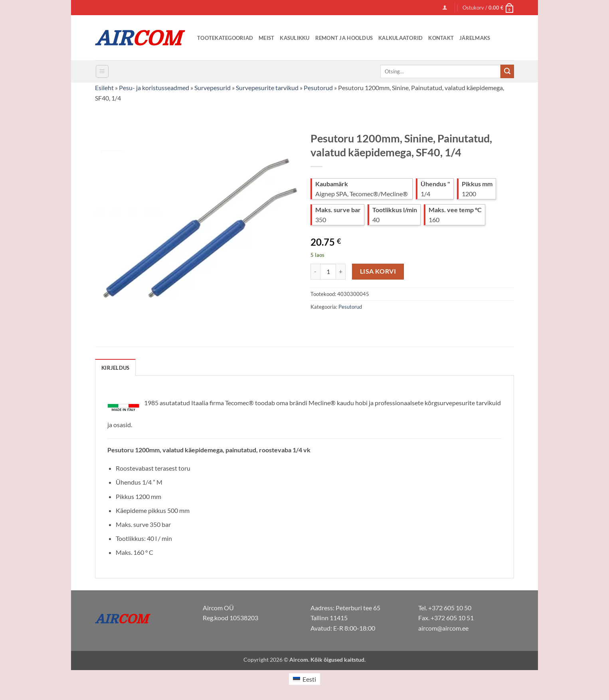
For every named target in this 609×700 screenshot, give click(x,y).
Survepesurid (213, 88)
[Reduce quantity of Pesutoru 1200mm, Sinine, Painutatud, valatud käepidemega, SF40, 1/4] (315, 272)
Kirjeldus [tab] (115, 368)
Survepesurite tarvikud (267, 88)
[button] (445, 7)
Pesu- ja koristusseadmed (154, 88)
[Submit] (507, 71)
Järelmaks (475, 38)
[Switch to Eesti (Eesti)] (304, 679)
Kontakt (441, 38)
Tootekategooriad (225, 38)
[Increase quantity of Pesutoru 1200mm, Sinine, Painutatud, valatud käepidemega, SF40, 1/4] (341, 272)
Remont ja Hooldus (344, 38)
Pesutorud (318, 88)
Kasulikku (295, 38)
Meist (266, 38)
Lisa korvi (378, 271)
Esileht (104, 88)
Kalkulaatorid (400, 38)
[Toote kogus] (328, 272)
